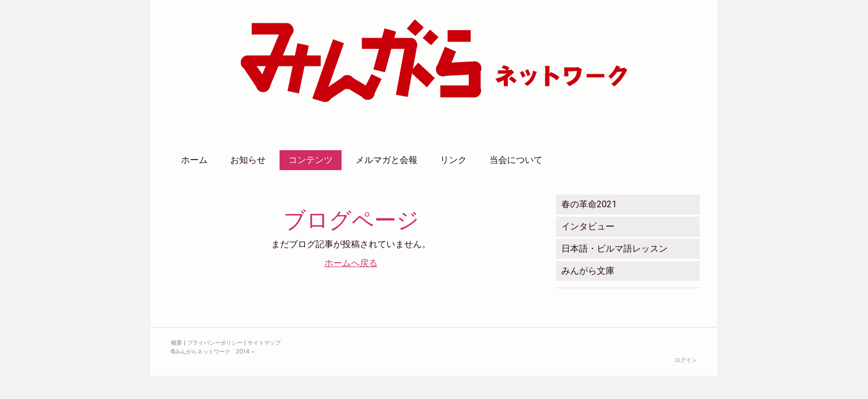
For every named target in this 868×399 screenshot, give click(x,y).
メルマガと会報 (386, 160)
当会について (516, 160)
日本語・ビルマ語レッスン (614, 249)
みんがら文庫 (588, 271)
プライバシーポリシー (215, 343)
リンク (453, 160)
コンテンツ (311, 160)
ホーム (194, 160)
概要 (177, 343)
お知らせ (248, 160)
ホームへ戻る (351, 263)
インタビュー (588, 226)
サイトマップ (264, 343)
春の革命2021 (589, 204)
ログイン (686, 360)
